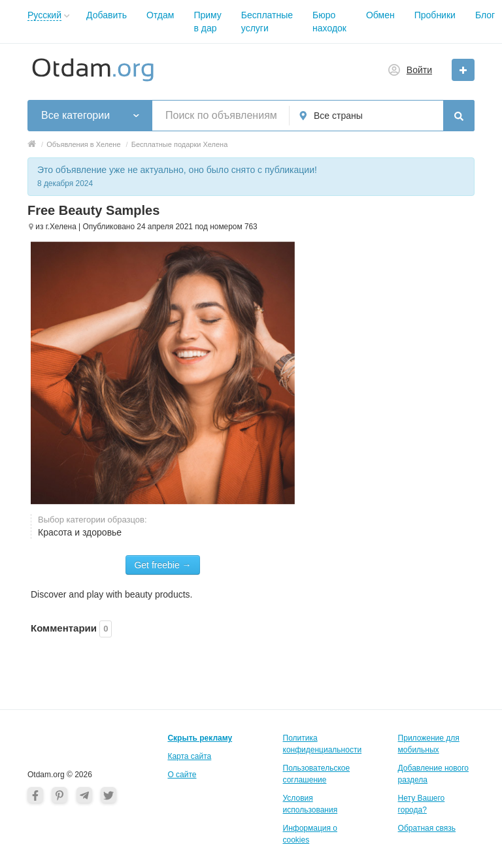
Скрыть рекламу (200, 738)
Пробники (435, 15)
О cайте (182, 775)
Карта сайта (189, 756)
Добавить (107, 15)
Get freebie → (162, 565)
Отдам (160, 15)
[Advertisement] (396, 268)
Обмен (380, 15)
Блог (485, 15)
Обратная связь (427, 828)
